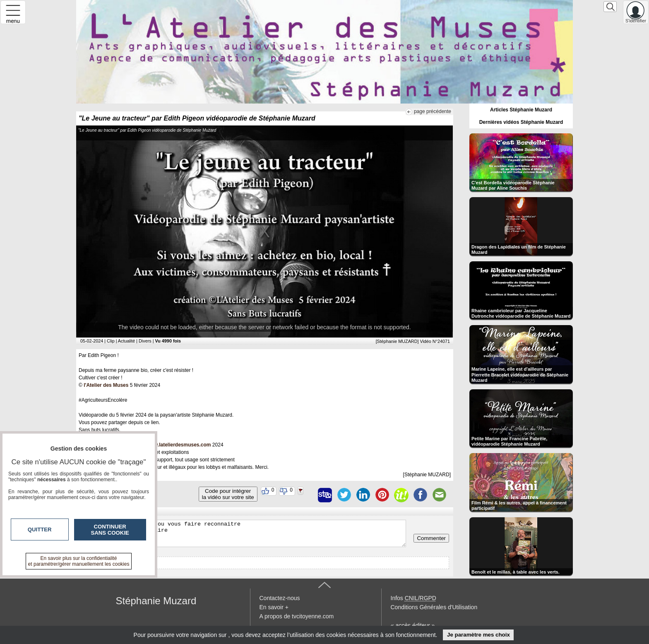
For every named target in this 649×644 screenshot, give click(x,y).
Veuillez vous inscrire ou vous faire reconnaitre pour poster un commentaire (243, 533)
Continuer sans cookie (110, 530)
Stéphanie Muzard (156, 601)
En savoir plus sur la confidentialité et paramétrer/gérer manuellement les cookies (79, 561)
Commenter (431, 538)
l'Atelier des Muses (106, 385)
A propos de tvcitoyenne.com (297, 616)
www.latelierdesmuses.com (178, 445)
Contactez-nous (280, 598)
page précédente (433, 111)
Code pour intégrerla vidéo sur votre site (228, 494)
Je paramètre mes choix (478, 635)
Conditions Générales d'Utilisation (434, 607)
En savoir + (274, 607)
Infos (413, 598)
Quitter (40, 529)
